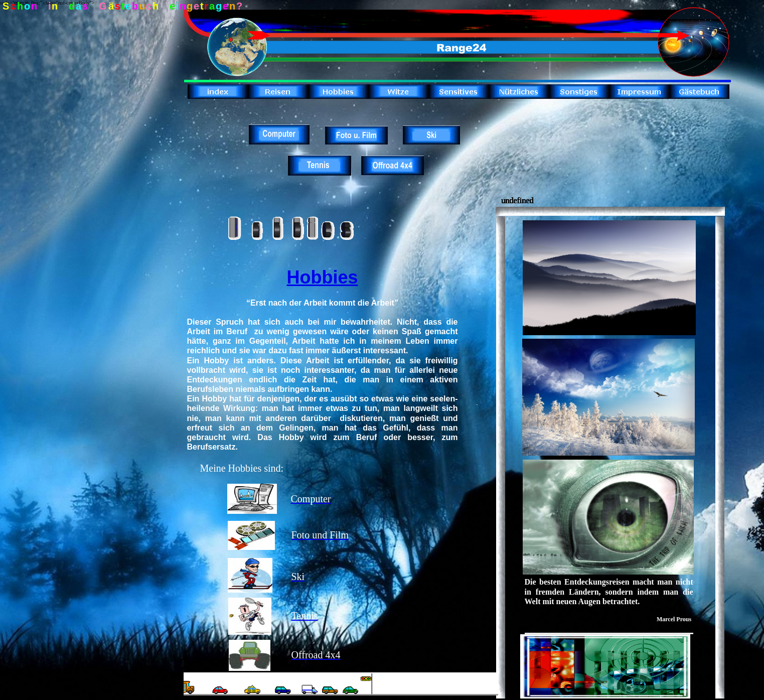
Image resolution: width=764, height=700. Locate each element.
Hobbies (322, 277)
